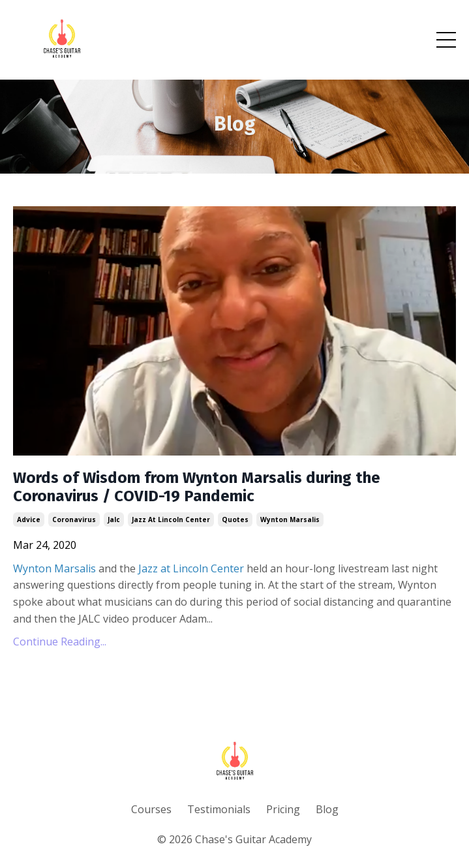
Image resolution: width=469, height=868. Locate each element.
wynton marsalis (290, 519)
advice (29, 519)
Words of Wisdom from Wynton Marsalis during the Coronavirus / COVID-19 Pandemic (197, 487)
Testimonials (219, 809)
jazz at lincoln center (171, 519)
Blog (327, 809)
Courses (151, 809)
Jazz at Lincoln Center (191, 568)
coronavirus (74, 519)
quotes (235, 519)
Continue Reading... (60, 642)
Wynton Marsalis (54, 568)
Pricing (283, 809)
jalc (114, 519)
